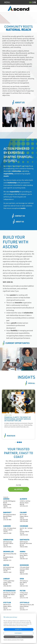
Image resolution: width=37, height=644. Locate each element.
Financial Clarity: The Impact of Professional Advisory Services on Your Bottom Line (18, 419)
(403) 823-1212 (7, 560)
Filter (19, 485)
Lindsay (6, 579)
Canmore (7, 526)
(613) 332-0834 (7, 520)
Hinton (6, 565)
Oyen (22, 579)
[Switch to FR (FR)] (35, 2)
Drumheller (8, 552)
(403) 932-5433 (24, 535)
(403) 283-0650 (24, 520)
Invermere (24, 565)
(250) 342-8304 (24, 574)
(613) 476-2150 (24, 598)
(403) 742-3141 (7, 610)
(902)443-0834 (24, 547)
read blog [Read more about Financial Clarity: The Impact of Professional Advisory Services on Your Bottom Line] (11, 436)
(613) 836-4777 (24, 610)
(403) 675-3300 (7, 533)
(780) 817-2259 (7, 572)
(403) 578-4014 (7, 547)
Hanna (23, 552)
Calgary (23, 512)
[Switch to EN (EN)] (31, 2)
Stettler (7, 603)
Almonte (23, 499)
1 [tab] (16, 442)
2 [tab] (18, 442)
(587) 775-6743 (7, 508)
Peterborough (9, 591)
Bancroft (7, 512)
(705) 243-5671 (7, 598)
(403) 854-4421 (24, 559)
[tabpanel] (18, 414)
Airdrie (6, 499)
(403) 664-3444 (24, 586)
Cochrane (24, 526)
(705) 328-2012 (7, 586)
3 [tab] (19, 442)
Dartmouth (25, 540)
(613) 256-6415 (24, 506)
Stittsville (25, 603)
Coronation (8, 540)
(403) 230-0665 (24, 521)
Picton (23, 591)
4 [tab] (21, 442)
